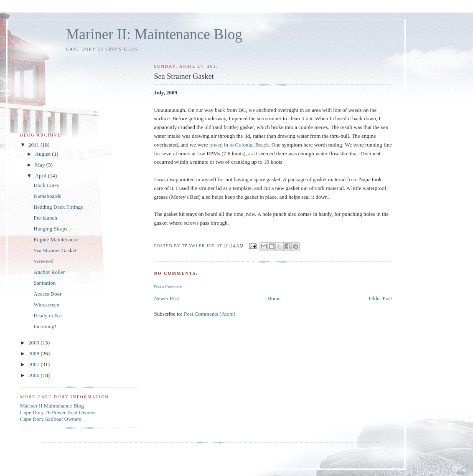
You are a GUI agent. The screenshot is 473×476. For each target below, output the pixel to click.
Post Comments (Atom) (210, 314)
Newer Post (166, 298)
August (44, 154)
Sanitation (45, 283)
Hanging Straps (50, 229)
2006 (34, 375)
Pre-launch (45, 218)
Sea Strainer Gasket (55, 250)
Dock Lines (46, 185)
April (42, 176)
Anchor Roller (49, 272)
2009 (34, 343)
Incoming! (45, 326)
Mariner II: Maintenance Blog (154, 34)
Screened (43, 261)
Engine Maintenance (56, 239)
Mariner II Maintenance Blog (52, 406)
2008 (34, 353)
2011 (34, 145)
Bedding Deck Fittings (58, 207)
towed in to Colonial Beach (239, 145)
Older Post (380, 298)
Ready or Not (48, 315)
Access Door (47, 294)
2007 (34, 364)
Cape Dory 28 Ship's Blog (102, 49)
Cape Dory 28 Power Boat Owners (58, 412)
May (41, 165)
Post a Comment (168, 287)
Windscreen (46, 305)
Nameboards (47, 196)
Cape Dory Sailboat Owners (51, 419)
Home (274, 298)
